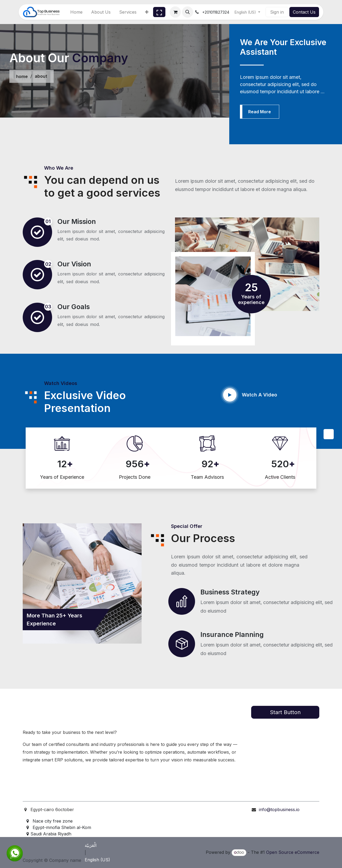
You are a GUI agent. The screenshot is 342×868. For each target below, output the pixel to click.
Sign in (277, 12)
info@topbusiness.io (279, 809)
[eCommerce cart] (175, 12)
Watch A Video (259, 395)
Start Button (285, 712)
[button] (188, 12)
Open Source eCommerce (293, 852)
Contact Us (304, 12)
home (22, 76)
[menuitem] (76, 12)
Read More (260, 112)
